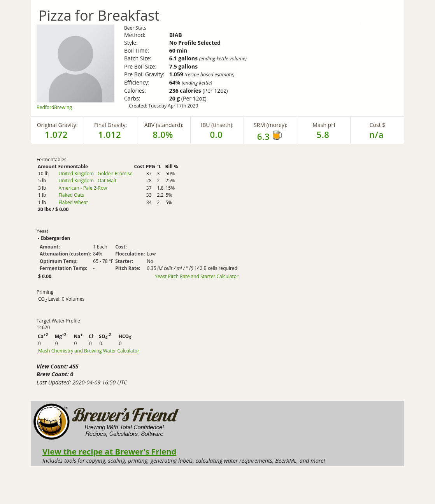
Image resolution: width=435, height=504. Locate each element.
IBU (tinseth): (217, 125)
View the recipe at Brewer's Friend (109, 451)
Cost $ (378, 125)
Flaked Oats (71, 195)
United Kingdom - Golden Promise (95, 174)
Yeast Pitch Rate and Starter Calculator (197, 277)
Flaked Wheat (73, 202)
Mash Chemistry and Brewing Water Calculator (89, 351)
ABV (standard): (164, 125)
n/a (376, 134)
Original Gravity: (57, 125)
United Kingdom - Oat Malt (87, 181)
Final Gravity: (111, 125)
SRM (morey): (270, 125)
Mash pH (324, 125)
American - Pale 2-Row (83, 188)
